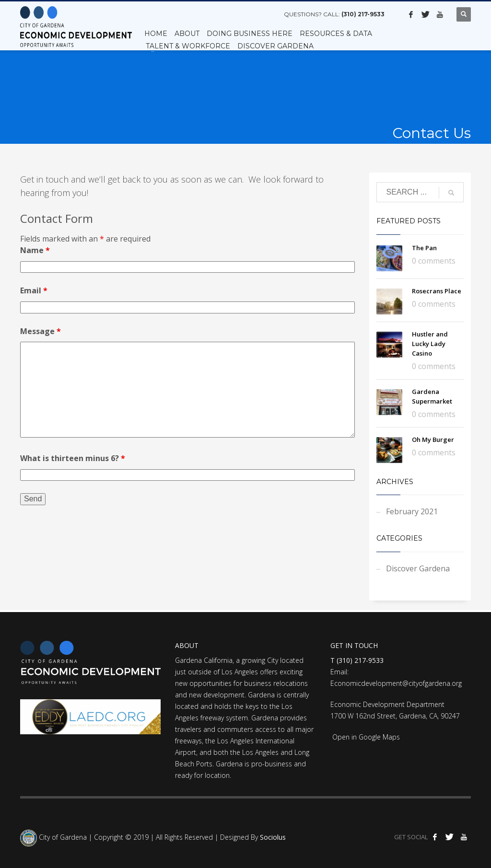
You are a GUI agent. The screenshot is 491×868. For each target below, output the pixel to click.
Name (35, 250)
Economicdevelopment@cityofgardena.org (396, 683)
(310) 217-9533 (363, 14)
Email (34, 290)
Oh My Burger (433, 440)
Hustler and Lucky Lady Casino (430, 344)
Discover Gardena (418, 568)
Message (41, 331)
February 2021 (412, 511)
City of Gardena (62, 838)
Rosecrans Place (437, 291)
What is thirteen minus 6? (73, 458)
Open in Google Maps (365, 737)
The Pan (424, 248)
